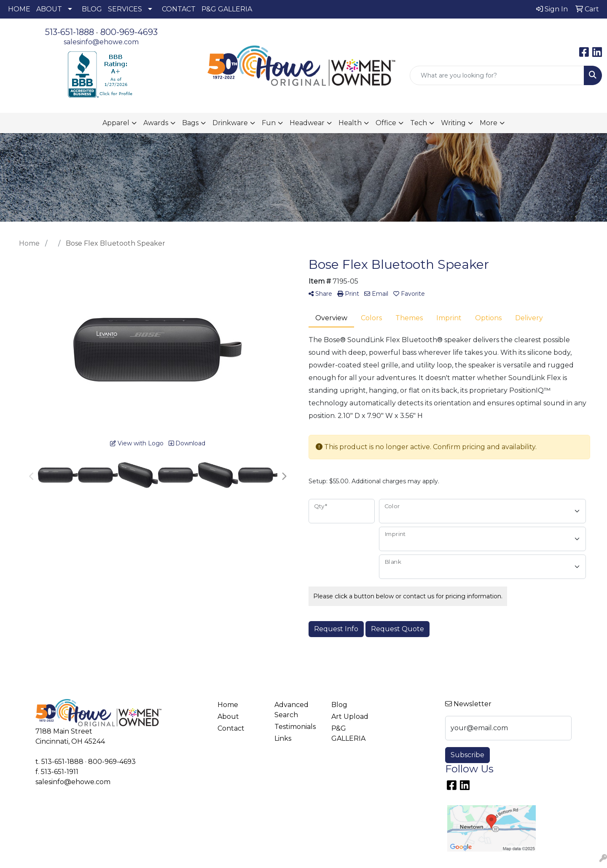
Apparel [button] (116, 123)
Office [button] (386, 123)
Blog (339, 705)
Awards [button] (156, 123)
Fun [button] (269, 123)
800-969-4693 (129, 32)
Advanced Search (291, 710)
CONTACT (179, 9)
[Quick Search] (497, 75)
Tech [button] (419, 123)
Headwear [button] (307, 123)
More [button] (489, 123)
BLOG (92, 9)
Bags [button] (190, 123)
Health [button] (350, 123)
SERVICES (125, 9)
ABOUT (49, 9)
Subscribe (467, 755)
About (228, 717)
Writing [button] (453, 123)
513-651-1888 (70, 32)
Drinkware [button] (230, 123)
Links (283, 738)
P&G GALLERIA (227, 9)
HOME (19, 9)
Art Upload (350, 717)
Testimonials (295, 727)
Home (228, 705)
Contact (231, 728)
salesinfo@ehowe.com (101, 42)
